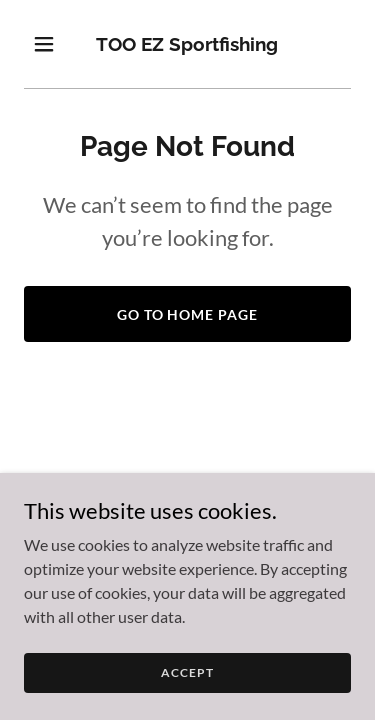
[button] (48, 44)
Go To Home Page (188, 314)
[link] (187, 44)
